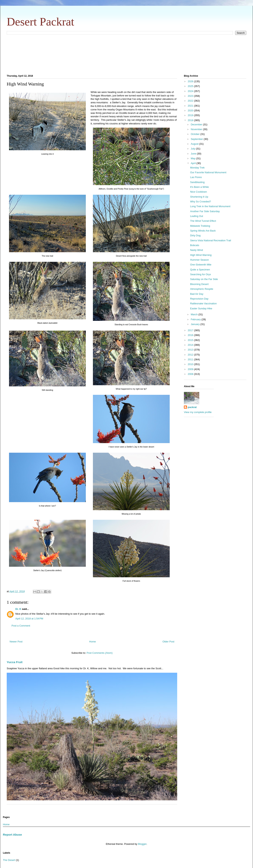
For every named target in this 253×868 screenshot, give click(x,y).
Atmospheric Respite (202, 289)
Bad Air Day (197, 294)
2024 (191, 91)
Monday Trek (197, 168)
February (196, 319)
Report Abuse (12, 835)
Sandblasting (197, 182)
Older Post (168, 642)
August (195, 144)
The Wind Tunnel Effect (203, 221)
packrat (192, 407)
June (194, 154)
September (197, 139)
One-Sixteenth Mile (201, 265)
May (193, 158)
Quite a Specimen (200, 270)
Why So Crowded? (200, 202)
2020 (191, 110)
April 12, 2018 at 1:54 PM (29, 619)
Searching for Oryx (200, 274)
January (196, 324)
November (197, 129)
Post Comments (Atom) (100, 653)
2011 (191, 359)
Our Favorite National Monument (208, 172)
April (194, 163)
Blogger (142, 844)
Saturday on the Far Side (204, 279)
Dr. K (18, 609)
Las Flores (196, 177)
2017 (191, 330)
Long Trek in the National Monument (210, 206)
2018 (191, 120)
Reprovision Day (199, 299)
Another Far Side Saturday (205, 211)
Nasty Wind (196, 250)
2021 (191, 106)
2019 (191, 115)
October (196, 134)
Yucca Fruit (15, 662)
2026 (191, 81)
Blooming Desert (199, 284)
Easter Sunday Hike (201, 308)
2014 (191, 345)
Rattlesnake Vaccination (203, 303)
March (195, 314)
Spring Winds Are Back (203, 231)
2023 (191, 96)
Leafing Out (196, 216)
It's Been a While (199, 187)
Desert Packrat (41, 22)
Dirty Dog (195, 235)
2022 (191, 101)
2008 (191, 374)
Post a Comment (21, 626)
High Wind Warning (201, 255)
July (193, 149)
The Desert (9, 860)
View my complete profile (198, 412)
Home (93, 642)
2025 (191, 86)
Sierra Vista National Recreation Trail (210, 240)
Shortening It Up (199, 197)
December (197, 124)
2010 (191, 364)
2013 (191, 350)
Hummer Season (199, 260)
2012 (191, 355)
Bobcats (195, 245)
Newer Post (16, 642)
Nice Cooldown (198, 192)
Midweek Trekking (200, 226)
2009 (191, 369)
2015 (191, 340)
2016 (191, 335)
